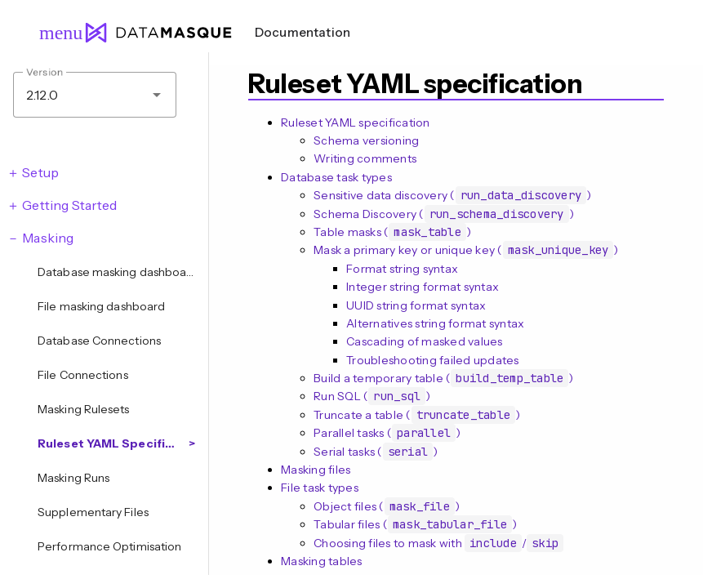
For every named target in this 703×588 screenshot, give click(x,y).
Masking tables (322, 561)
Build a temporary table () (444, 378)
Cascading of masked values (425, 341)
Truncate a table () (417, 415)
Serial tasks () (376, 452)
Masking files (316, 470)
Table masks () (392, 232)
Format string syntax (402, 269)
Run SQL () (372, 396)
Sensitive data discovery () (452, 195)
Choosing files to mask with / (438, 543)
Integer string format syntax (423, 287)
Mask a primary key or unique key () (466, 250)
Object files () (387, 506)
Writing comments (365, 158)
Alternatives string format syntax (435, 323)
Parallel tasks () (387, 433)
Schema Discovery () (444, 214)
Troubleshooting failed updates (433, 360)
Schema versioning (366, 140)
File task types (320, 488)
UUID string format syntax (416, 305)
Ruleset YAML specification (356, 122)
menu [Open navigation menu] (54, 33)
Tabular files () (415, 524)
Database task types (336, 177)
